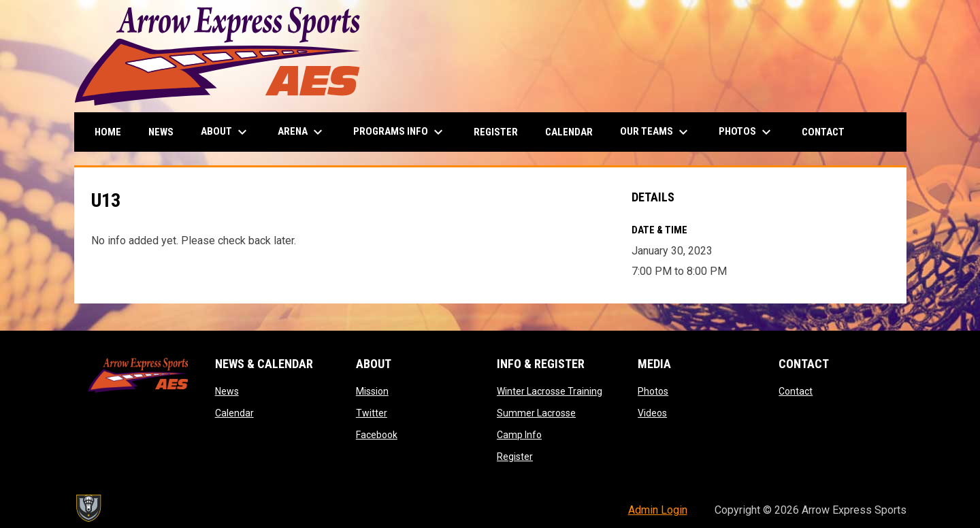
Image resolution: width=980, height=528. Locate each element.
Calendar (234, 413)
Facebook (377, 435)
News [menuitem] (161, 132)
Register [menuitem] (496, 132)
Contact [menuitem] (823, 132)
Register (515, 457)
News (227, 391)
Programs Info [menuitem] (400, 132)
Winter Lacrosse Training (550, 391)
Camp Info (519, 435)
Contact (796, 391)
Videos (652, 413)
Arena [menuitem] (302, 132)
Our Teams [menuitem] (656, 132)
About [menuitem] (226, 132)
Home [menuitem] (108, 132)
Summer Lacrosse (536, 413)
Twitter (372, 413)
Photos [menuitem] (747, 132)
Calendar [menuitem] (569, 132)
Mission (372, 391)
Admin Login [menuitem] (658, 510)
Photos (653, 391)
